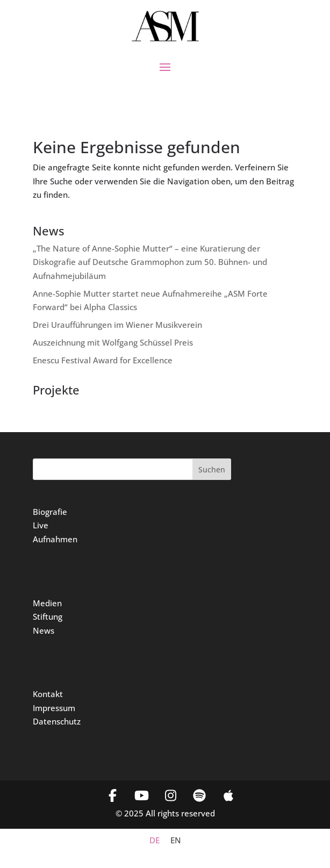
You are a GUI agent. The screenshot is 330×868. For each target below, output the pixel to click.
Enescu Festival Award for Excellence (103, 360)
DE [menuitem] (155, 840)
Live (41, 525)
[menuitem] (155, 840)
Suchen (212, 469)
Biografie (50, 512)
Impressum (54, 708)
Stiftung (48, 616)
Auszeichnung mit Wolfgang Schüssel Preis (113, 342)
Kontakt (48, 694)
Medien (47, 603)
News (44, 630)
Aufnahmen (55, 539)
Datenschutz (57, 721)
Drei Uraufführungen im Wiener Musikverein (117, 325)
